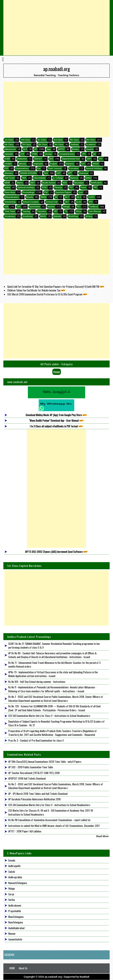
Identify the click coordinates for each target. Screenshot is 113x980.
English (54, 164)
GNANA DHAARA (28, 173)
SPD (91, 202)
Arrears (75, 149)
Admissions (10, 149)
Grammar (84, 173)
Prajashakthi (15, 911)
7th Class (26, 145)
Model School (49, 183)
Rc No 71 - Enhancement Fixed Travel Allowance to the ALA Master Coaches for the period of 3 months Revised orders (54, 665)
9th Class (59, 145)
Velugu (12, 888)
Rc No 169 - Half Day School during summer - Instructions (37, 682)
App (49, 149)
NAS (65, 183)
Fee (39, 168)
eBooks (23, 164)
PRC (96, 187)
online (7, 187)
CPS (84, 154)
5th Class (91, 140)
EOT (83, 164)
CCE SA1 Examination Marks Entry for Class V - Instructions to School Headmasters (49, 716)
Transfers (42, 211)
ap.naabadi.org (57, 69)
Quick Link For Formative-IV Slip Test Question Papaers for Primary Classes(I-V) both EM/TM (56, 287)
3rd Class (58, 140)
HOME (12, 968)
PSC (46, 192)
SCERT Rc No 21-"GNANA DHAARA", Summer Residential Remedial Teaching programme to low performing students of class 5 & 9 (54, 646)
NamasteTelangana (18, 883)
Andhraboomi (15, 905)
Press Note (10, 192)
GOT (58, 173)
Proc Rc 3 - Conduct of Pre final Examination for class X (36, 740)
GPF (70, 173)
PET (71, 187)
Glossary (9, 173)
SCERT (91, 197)
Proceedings (28, 192)
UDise (79, 211)
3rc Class (42, 140)
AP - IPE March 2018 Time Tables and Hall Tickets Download (38, 794)
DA (94, 154)
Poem (83, 187)
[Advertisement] (56, 28)
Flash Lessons (55, 168)
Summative (35, 207)
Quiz (81, 192)
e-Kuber (8, 164)
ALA (25, 149)
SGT (67, 202)
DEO (51, 159)
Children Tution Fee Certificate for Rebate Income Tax (37, 290)
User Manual (95, 211)
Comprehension (67, 154)
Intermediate (40, 178)
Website (57, 216)
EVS (6, 168)
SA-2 (79, 197)
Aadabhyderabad (16, 928)
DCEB (7, 159)
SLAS (79, 202)
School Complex (31, 202)
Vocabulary (10, 216)
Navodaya (79, 183)
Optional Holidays (26, 187)
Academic (91, 145)
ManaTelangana (16, 917)
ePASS (96, 164)
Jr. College (58, 178)
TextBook (94, 207)
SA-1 (67, 197)
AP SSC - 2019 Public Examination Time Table (31, 767)
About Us (23, 968)
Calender (9, 154)
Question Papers (63, 192)
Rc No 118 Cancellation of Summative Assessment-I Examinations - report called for (49, 820)
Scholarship (10, 202)
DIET (89, 159)
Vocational (27, 216)
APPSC (61, 149)
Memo (20, 183)
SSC (19, 207)
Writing (89, 216)
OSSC (44, 187)
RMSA (43, 197)
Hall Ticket (9, 178)
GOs (46, 173)
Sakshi (12, 872)
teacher (51, 207)
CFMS (34, 154)
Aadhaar (75, 145)
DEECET (38, 159)
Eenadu (12, 860)
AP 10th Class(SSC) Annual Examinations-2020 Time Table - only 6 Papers (45, 762)
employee (38, 164)
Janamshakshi (15, 939)
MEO (32, 183)
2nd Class (25, 140)
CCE (22, 154)
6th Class (9, 145)
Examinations (22, 168)
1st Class (9, 140)
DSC (101, 159)
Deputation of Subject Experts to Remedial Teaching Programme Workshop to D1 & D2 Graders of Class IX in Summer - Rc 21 (56, 723)
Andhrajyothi (14, 866)
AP (36, 149)
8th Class (43, 145)
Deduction (22, 159)
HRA (24, 178)
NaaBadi (84, 977)
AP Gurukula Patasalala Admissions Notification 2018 (34, 799)
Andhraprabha (15, 877)
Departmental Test (71, 159)
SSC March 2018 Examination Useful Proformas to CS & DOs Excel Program (48, 294)
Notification (97, 183)
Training (26, 211)
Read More (102, 836)
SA (56, 197)
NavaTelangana (16, 922)
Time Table (10, 211)
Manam (12, 934)
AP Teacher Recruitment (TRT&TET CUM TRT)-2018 (34, 773)
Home (57, 372)
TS (66, 211)
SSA (6, 207)
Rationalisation (12, 197)
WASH (43, 216)
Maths (88, 178)
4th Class (74, 140)
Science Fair (52, 202)
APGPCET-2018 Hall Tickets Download (27, 778)
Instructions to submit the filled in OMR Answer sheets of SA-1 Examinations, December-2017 (54, 826)
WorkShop (73, 216)
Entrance (70, 164)
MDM (7, 183)
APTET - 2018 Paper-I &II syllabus (25, 831)
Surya (11, 894)
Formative (74, 168)
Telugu (66, 207)
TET (79, 207)
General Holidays (94, 168)
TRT (55, 211)
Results (30, 197)
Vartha (12, 900)
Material (74, 178)
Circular (48, 154)
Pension (58, 187)
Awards (90, 149)
